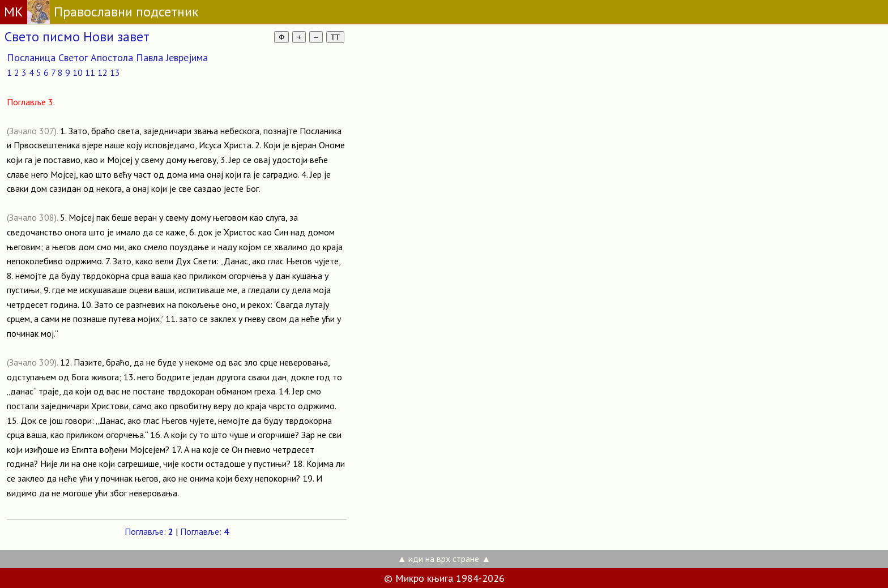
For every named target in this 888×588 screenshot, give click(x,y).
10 (78, 72)
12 (103, 72)
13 (115, 72)
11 (90, 72)
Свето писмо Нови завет (77, 37)
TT (335, 37)
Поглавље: (149, 531)
